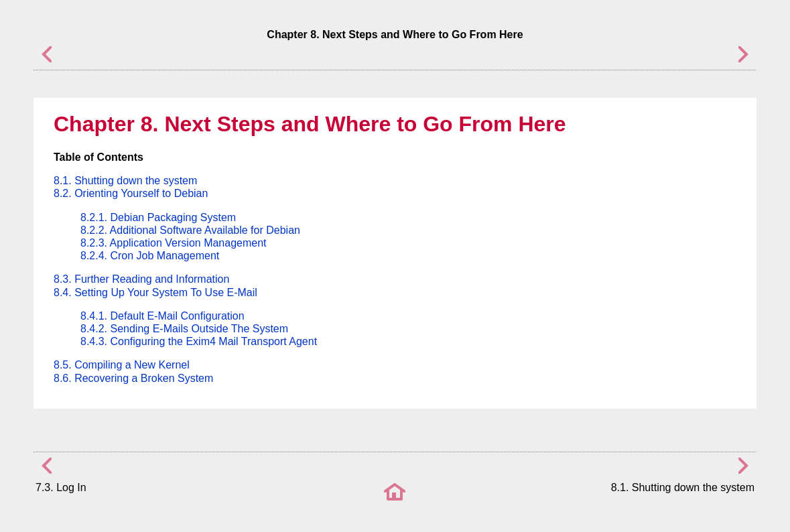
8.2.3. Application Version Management (174, 243)
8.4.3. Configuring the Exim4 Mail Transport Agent (199, 341)
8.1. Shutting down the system (125, 181)
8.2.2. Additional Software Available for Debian (190, 230)
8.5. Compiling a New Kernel (122, 365)
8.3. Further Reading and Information (141, 279)
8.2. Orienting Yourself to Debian (131, 193)
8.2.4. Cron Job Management (150, 256)
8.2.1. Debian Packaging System (158, 217)
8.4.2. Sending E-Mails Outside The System (184, 329)
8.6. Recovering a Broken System (133, 378)
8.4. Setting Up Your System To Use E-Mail (155, 292)
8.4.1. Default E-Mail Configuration (162, 316)
